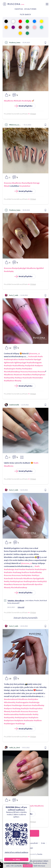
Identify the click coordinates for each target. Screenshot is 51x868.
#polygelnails (39, 578)
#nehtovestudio (26, 714)
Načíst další (26, 833)
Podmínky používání (31, 843)
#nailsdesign (9, 569)
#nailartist (29, 359)
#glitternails (9, 363)
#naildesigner (10, 724)
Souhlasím (28, 866)
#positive (39, 584)
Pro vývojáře (20, 848)
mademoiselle (14, 405)
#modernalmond (11, 699)
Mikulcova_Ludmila (15, 125)
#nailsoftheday (18, 365)
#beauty (18, 381)
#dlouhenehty (10, 702)
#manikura (27, 375)
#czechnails (27, 378)
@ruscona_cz (34, 353)
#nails (40, 356)
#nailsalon (8, 572)
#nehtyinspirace (39, 375)
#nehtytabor (27, 369)
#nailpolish (30, 365)
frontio (40, 854)
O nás (43, 843)
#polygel (38, 359)
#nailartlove (24, 806)
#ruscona (8, 183)
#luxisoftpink (27, 183)
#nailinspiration (30, 581)
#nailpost (8, 705)
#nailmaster (29, 720)
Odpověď (21, 607)
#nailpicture (9, 720)
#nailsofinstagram (34, 363)
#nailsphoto (33, 717)
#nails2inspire (10, 369)
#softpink (8, 809)
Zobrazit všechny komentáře (26, 618)
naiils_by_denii (15, 748)
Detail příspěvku (24, 106)
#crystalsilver (25, 186)
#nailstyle (8, 365)
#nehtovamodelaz (11, 714)
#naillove (25, 572)
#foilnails (18, 101)
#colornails (33, 356)
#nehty (19, 369)
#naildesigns (17, 705)
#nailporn (39, 365)
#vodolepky (27, 101)
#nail (17, 569)
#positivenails (29, 584)
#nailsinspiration (11, 359)
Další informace (39, 866)
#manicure (18, 375)
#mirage (36, 183)
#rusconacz (33, 372)
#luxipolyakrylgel (19, 268)
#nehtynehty (9, 378)
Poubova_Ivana (15, 42)
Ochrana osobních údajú (12, 843)
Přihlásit (33, 114)
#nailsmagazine (22, 702)
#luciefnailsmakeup (12, 372)
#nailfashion (9, 381)
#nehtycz (18, 378)
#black (7, 186)
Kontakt (30, 848)
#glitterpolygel (20, 363)
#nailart (22, 359)
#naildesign (20, 724)
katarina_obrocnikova (16, 600)
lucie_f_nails (14, 295)
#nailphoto (19, 720)
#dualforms (9, 101)
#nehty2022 (42, 581)
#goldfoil (40, 268)
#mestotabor (38, 378)
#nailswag (17, 572)
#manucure (18, 584)
